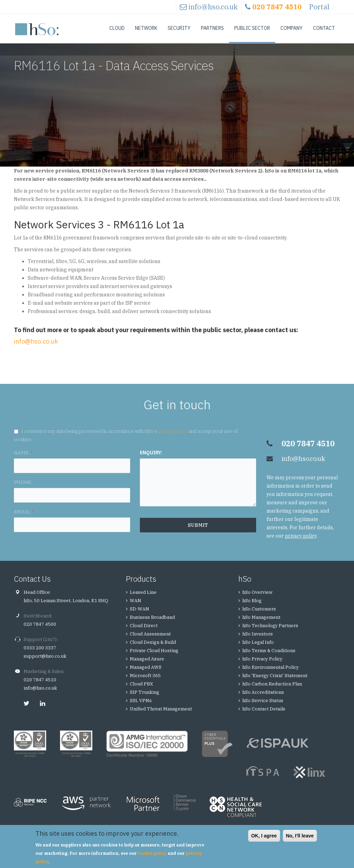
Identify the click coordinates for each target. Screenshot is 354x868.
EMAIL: (24, 518)
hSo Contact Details (264, 715)
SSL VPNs (141, 707)
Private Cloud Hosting (154, 657)
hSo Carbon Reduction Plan (272, 690)
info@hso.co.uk (213, 7)
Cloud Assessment (150, 641)
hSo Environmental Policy (271, 674)
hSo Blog (252, 607)
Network (146, 28)
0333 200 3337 (40, 654)
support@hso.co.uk (45, 663)
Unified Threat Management (161, 715)
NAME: (23, 459)
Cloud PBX (141, 690)
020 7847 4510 (40, 686)
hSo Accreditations (263, 699)
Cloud (117, 28)
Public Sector (252, 28)
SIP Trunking (145, 699)
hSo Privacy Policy (262, 665)
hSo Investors (258, 641)
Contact (324, 28)
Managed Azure (147, 665)
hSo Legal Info (258, 649)
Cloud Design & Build (153, 649)
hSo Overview (257, 599)
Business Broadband (152, 624)
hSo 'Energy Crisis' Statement (275, 682)
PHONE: (23, 489)
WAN (136, 607)
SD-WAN (140, 616)
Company (292, 28)
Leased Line (143, 599)
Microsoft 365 (145, 682)
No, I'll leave (300, 836)
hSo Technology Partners (270, 632)
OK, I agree (264, 836)
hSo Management (261, 624)
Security (179, 28)
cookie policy (152, 853)
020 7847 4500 (40, 631)
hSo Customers (259, 616)
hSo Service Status (263, 707)
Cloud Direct (144, 632)
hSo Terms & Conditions (269, 657)
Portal (319, 7)
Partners (212, 28)
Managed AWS (146, 674)
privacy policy (173, 438)
